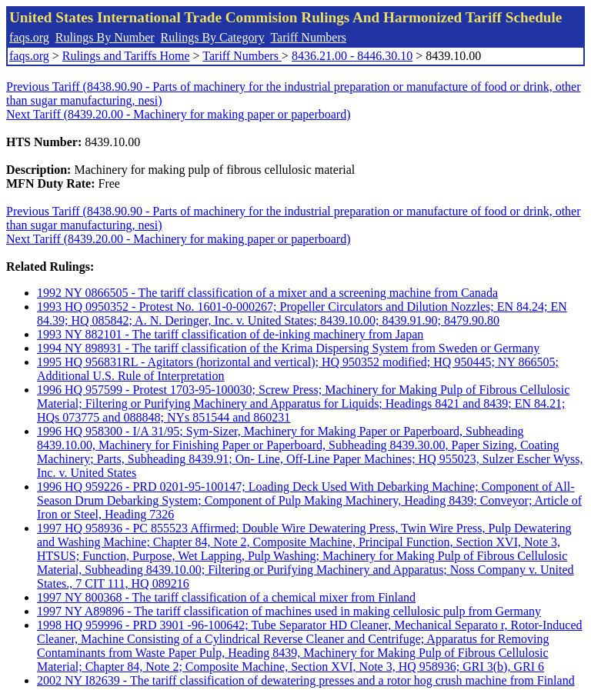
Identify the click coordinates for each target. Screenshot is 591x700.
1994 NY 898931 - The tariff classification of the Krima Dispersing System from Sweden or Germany (288, 348)
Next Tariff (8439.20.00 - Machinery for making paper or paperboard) (178, 114)
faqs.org (29, 37)
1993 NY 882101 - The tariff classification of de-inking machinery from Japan (230, 334)
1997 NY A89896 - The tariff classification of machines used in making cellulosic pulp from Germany (289, 611)
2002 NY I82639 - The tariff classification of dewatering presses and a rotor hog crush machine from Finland (306, 680)
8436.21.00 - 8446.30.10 (352, 56)
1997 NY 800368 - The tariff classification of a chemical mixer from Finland (226, 597)
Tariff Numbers (308, 37)
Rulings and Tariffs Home (126, 56)
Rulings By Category (213, 37)
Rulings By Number (105, 37)
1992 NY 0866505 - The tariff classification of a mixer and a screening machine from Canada (267, 293)
